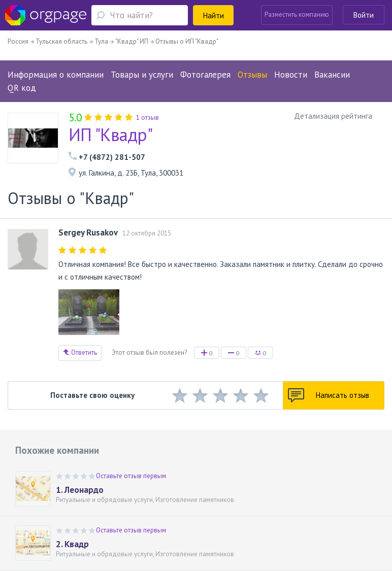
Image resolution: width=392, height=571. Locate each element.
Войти (364, 15)
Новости (291, 75)
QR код (22, 88)
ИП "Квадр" (110, 135)
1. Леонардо (80, 490)
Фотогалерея (205, 75)
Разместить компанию (297, 14)
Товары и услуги (142, 75)
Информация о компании (56, 75)
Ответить (80, 352)
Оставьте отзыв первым (131, 476)
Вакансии (332, 75)
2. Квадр (72, 544)
